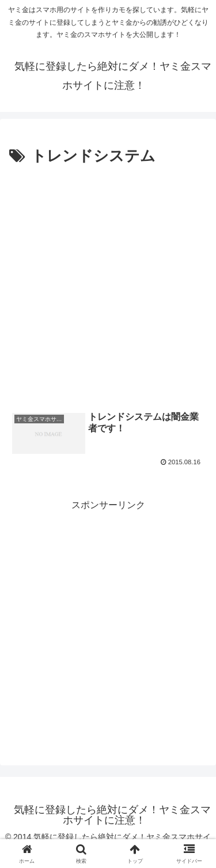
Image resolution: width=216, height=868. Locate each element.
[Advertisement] (108, 283)
